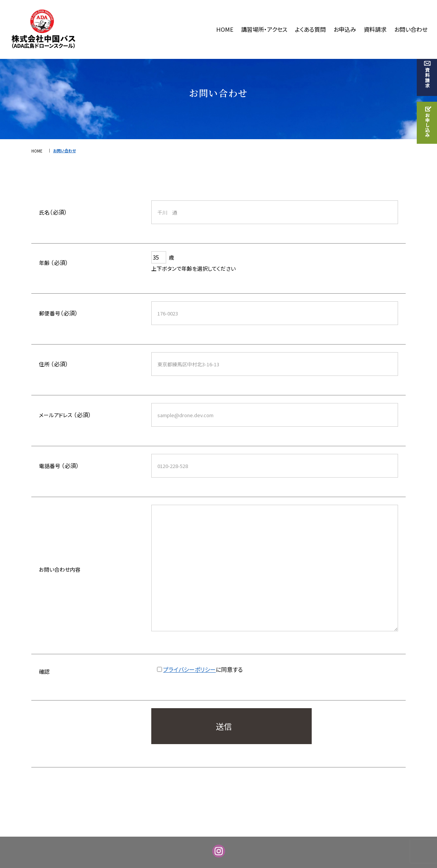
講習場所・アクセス (264, 29)
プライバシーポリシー (189, 669)
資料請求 (375, 29)
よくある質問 (310, 29)
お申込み (345, 29)
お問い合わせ (411, 29)
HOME (225, 29)
